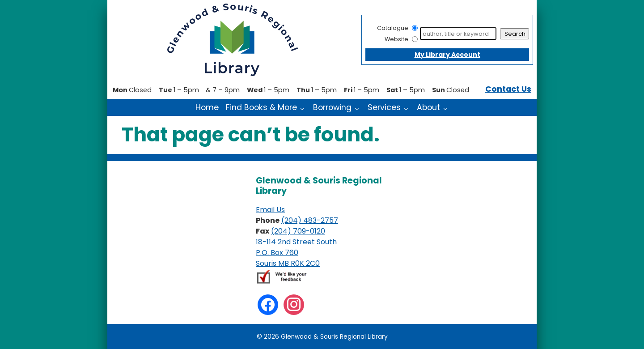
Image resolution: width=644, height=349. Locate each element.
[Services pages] (408, 108)
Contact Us (508, 89)
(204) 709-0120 (298, 231)
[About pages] (447, 108)
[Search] (458, 34)
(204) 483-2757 (310, 220)
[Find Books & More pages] (304, 108)
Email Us (270, 210)
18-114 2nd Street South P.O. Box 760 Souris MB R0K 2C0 (296, 253)
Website (396, 39)
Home (207, 107)
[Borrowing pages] (359, 108)
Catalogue (393, 28)
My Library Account (447, 55)
